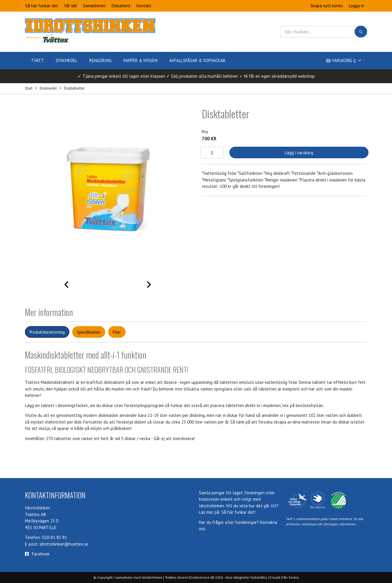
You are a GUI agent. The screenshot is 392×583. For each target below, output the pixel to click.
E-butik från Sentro (284, 577)
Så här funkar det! (238, 512)
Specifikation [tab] (89, 332)
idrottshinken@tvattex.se (64, 544)
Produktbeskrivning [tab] (47, 332)
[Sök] (361, 32)
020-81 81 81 (55, 537)
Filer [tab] (117, 332)
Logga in (356, 6)
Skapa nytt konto (327, 6)
